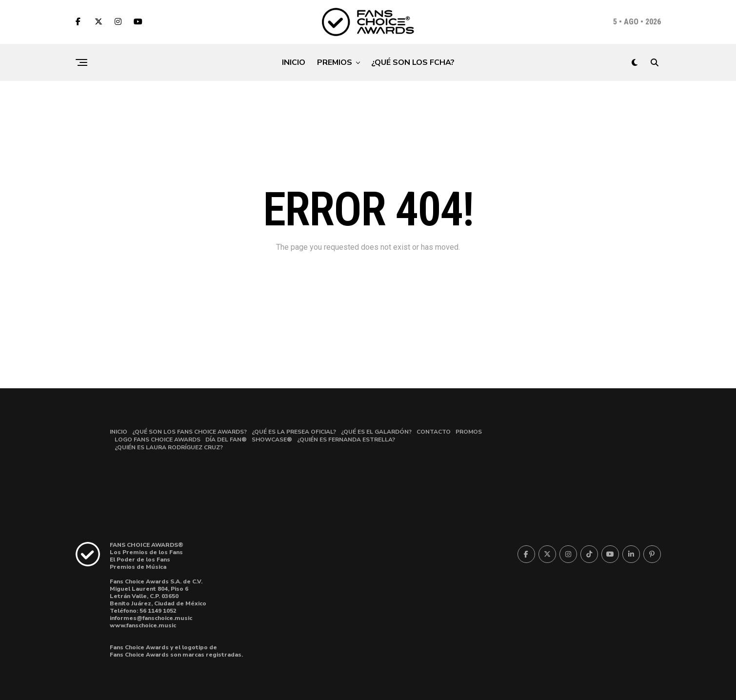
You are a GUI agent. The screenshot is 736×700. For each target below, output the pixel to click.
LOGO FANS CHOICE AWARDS (158, 440)
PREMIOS (335, 62)
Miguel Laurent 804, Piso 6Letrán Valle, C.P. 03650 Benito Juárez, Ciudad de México (158, 596)
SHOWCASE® (272, 440)
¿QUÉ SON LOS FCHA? (413, 62)
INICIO (294, 62)
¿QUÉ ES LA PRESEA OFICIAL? (294, 432)
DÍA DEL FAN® (226, 440)
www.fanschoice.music (143, 625)
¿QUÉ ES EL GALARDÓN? (376, 432)
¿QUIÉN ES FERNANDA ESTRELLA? (346, 440)
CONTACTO (434, 432)
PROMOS (469, 432)
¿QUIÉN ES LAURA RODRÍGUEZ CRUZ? (169, 447)
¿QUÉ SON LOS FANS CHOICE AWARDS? (189, 432)
